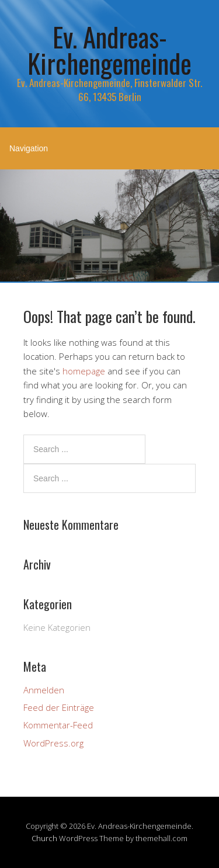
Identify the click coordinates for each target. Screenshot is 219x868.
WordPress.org (53, 743)
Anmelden (44, 690)
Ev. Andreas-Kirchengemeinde (109, 50)
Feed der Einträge (59, 707)
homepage (84, 371)
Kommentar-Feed (58, 725)
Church (44, 838)
